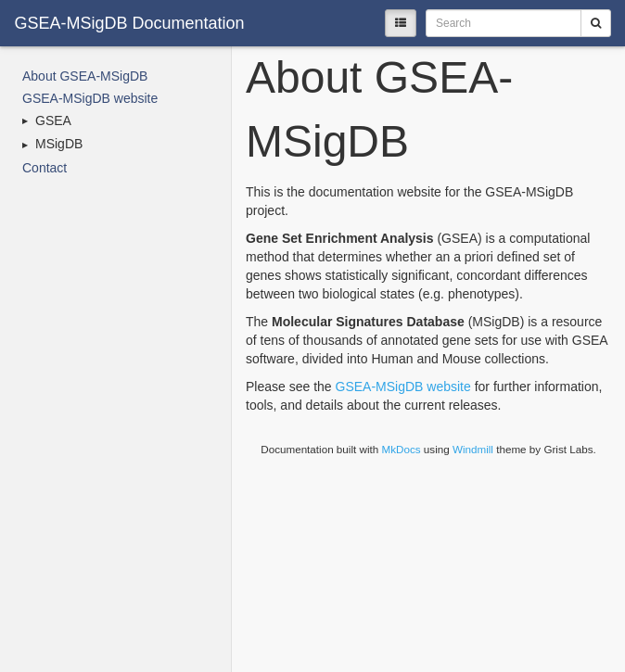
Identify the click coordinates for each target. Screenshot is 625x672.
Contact (45, 168)
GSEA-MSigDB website (90, 98)
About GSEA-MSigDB (85, 76)
